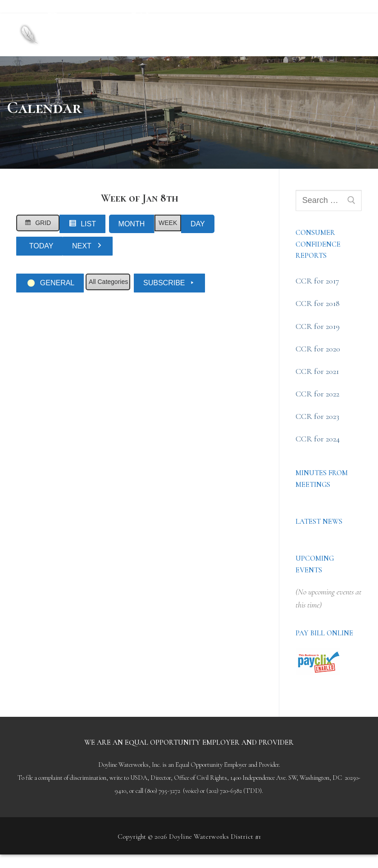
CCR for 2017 (317, 281)
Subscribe (169, 283)
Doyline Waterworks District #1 (150, 27)
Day (198, 224)
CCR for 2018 (318, 303)
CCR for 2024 (318, 439)
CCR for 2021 (317, 371)
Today (41, 246)
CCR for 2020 (318, 349)
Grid (39, 224)
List (85, 226)
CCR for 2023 (317, 416)
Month (132, 224)
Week (168, 223)
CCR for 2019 (318, 326)
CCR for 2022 (317, 394)
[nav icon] (346, 35)
